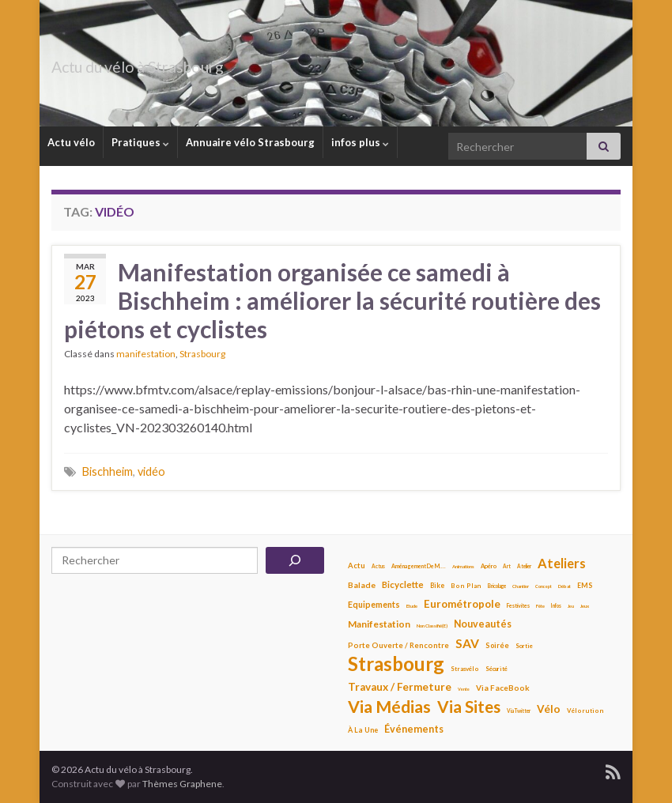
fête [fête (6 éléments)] (540, 606)
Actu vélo (71, 142)
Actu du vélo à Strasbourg (181, 63)
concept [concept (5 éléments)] (544, 586)
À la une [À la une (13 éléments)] (363, 730)
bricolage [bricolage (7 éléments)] (497, 586)
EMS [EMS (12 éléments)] (585, 586)
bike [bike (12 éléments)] (437, 586)
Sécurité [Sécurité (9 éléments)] (496, 669)
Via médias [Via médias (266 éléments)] (389, 707)
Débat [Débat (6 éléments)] (564, 586)
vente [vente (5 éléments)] (464, 689)
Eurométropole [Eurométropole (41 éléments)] (462, 604)
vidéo (151, 471)
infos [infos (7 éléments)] (556, 606)
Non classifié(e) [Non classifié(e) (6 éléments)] (432, 626)
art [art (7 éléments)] (507, 566)
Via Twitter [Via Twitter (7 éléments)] (519, 711)
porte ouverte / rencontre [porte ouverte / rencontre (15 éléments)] (398, 645)
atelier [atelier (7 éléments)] (524, 566)
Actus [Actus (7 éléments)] (378, 566)
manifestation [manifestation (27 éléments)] (379, 624)
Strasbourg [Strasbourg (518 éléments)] (396, 664)
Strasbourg (202, 354)
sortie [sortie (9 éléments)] (524, 646)
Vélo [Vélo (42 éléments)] (549, 709)
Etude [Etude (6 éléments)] (412, 606)
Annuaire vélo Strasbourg (250, 142)
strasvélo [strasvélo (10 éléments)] (465, 669)
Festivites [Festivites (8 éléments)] (518, 605)
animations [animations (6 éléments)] (463, 566)
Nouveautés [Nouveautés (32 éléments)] (483, 624)
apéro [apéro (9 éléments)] (489, 566)
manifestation (146, 354)
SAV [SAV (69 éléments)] (467, 643)
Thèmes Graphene (182, 784)
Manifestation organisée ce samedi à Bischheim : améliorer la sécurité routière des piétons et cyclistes (332, 300)
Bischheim (108, 471)
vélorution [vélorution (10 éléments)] (585, 711)
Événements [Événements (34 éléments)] (414, 729)
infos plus (360, 142)
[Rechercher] (295, 560)
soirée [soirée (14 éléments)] (497, 645)
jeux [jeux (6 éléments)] (585, 606)
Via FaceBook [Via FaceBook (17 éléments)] (503, 688)
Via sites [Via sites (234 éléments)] (469, 707)
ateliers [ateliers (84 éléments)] (562, 563)
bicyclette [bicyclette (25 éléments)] (403, 584)
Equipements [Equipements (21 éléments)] (374, 604)
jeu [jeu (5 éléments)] (571, 606)
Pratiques (140, 142)
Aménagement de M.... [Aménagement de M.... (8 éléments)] (419, 566)
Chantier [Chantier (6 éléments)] (521, 586)
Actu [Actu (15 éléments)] (357, 565)
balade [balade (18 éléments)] (362, 585)
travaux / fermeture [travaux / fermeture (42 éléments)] (400, 687)
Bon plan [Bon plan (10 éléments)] (466, 586)
